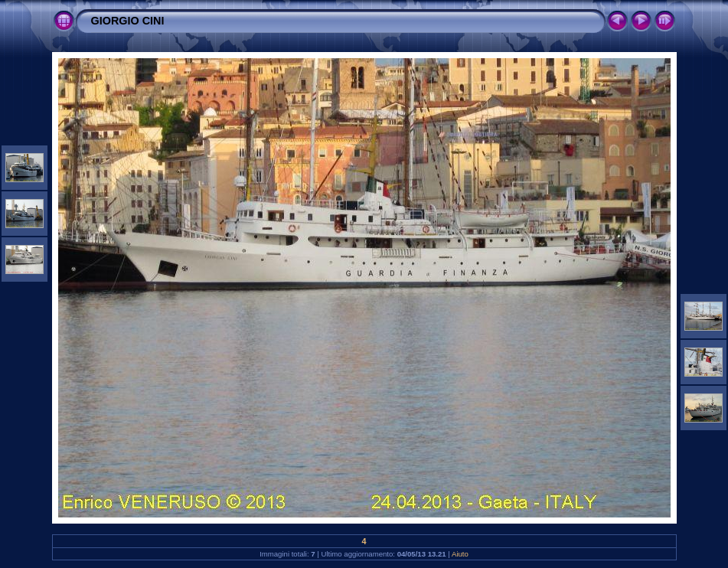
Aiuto (460, 554)
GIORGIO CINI (128, 21)
